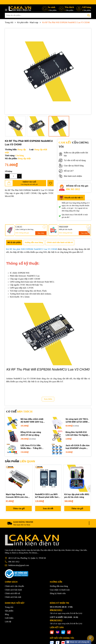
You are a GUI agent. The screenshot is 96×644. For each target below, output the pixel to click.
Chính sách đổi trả (12, 593)
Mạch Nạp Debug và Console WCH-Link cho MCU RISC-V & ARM (17, 496)
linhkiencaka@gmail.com (19, 565)
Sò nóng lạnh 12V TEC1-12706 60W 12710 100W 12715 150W (77, 421)
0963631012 (56, 610)
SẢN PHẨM (20, 461)
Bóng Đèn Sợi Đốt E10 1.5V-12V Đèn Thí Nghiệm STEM (78, 434)
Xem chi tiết (48, 508)
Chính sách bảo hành (13, 590)
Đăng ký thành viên (58, 593)
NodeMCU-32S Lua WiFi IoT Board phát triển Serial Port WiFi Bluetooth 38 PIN (48, 496)
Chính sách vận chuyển (14, 586)
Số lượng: (9, 171)
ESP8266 (22, 273)
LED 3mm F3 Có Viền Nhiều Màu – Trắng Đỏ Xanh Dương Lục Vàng (31, 447)
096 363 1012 (73, 189)
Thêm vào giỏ (19, 508)
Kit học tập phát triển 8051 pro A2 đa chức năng (77, 496)
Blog (7, 614)
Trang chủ (9, 607)
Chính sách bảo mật (13, 597)
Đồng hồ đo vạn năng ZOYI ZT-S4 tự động (31, 434)
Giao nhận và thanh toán (60, 590)
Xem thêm (48, 399)
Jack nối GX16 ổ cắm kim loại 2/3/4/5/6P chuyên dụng (78, 447)
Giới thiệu (9, 618)
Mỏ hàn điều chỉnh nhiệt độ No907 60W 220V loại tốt (32, 421)
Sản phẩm (9, 611)
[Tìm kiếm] (89, 15)
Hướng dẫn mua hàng (59, 586)
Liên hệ (8, 622)
